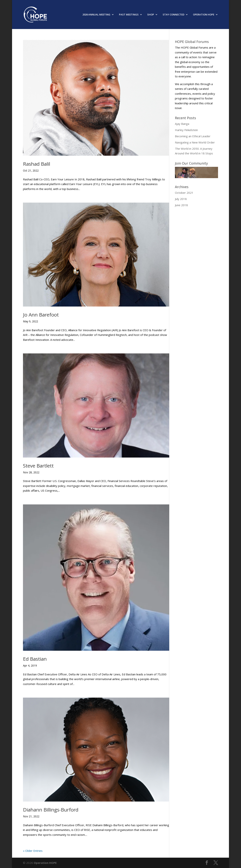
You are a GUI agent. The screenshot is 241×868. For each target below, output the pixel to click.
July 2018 (181, 199)
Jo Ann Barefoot (41, 315)
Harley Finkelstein (186, 130)
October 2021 (184, 193)
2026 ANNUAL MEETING (96, 15)
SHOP (151, 15)
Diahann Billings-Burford (51, 810)
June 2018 (181, 205)
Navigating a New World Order (195, 142)
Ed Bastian (35, 659)
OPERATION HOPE (204, 15)
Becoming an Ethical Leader (193, 136)
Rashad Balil (37, 164)
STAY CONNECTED (174, 15)
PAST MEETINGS (129, 15)
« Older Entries (33, 851)
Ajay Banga (182, 124)
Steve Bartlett (38, 466)
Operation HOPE (45, 863)
